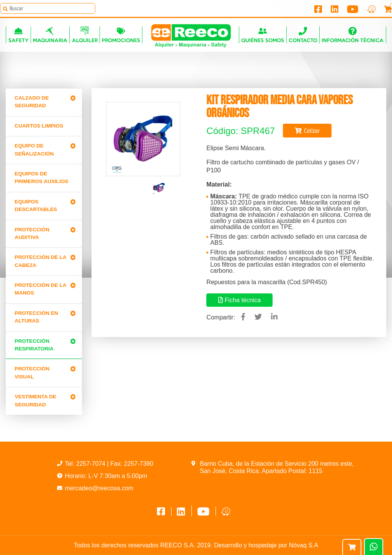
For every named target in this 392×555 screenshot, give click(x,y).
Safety (19, 35)
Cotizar (307, 131)
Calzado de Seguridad (32, 102)
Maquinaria (50, 35)
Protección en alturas (36, 317)
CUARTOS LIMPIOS (39, 126)
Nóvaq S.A (304, 545)
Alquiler (85, 35)
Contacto (303, 35)
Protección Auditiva (32, 233)
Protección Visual (32, 372)
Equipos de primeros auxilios (41, 178)
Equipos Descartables (36, 205)
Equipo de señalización (34, 150)
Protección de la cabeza (40, 261)
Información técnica (353, 35)
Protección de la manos (40, 289)
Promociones (121, 35)
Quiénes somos (263, 35)
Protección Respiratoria (34, 345)
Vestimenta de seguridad (35, 400)
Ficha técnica (239, 300)
